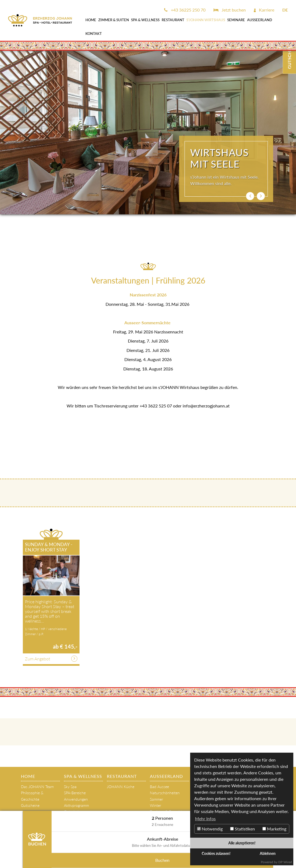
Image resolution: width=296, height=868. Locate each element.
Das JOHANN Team (37, 787)
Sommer (156, 799)
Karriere (264, 10)
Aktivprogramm (76, 805)
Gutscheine (30, 805)
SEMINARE (236, 20)
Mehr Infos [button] (205, 819)
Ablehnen (268, 853)
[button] (250, 196)
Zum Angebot (37, 659)
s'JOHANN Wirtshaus (206, 20)
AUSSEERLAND (260, 20)
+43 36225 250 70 (185, 10)
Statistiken (243, 829)
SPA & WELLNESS (145, 20)
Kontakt (94, 34)
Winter (156, 805)
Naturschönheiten (165, 793)
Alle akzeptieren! (242, 843)
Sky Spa (70, 787)
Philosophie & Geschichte (32, 796)
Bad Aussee (159, 787)
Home (91, 20)
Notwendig (210, 829)
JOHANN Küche (121, 787)
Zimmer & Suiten (114, 20)
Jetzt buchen (230, 10)
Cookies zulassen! (216, 853)
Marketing (274, 829)
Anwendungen (76, 799)
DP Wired (285, 862)
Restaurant (173, 20)
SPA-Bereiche (75, 793)
